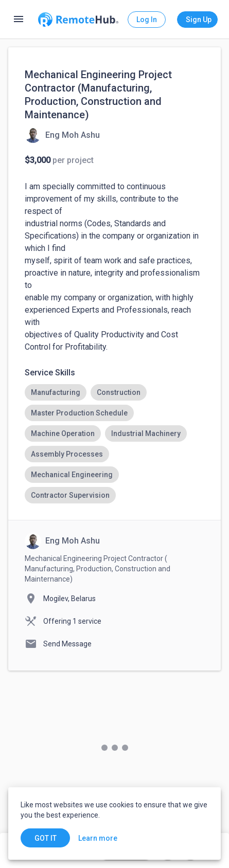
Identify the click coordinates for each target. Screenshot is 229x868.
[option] (56, 392)
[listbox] (114, 444)
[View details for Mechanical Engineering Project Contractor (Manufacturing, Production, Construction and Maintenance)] (62, 135)
